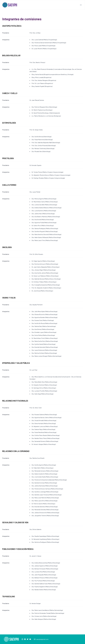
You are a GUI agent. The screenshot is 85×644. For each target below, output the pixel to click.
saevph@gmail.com (42, 639)
